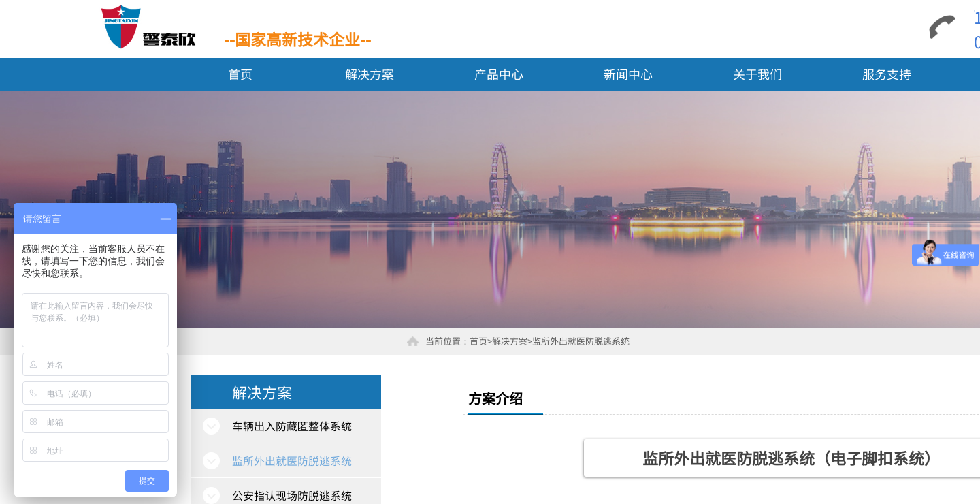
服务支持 (887, 74)
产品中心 (499, 74)
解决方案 (370, 74)
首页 (240, 74)
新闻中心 (628, 74)
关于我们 (757, 74)
